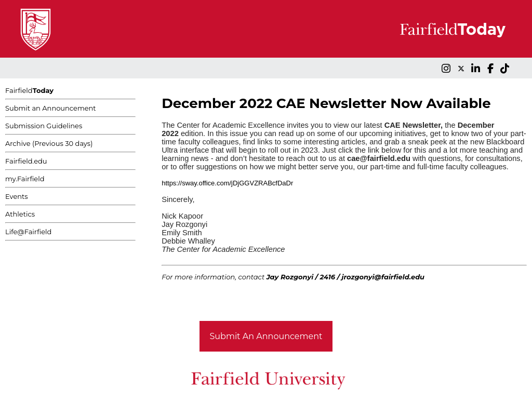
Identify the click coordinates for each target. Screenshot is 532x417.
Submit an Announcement (51, 108)
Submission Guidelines (44, 126)
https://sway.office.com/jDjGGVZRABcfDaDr (227, 183)
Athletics (20, 214)
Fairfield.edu (26, 161)
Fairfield (29, 90)
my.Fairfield (25, 179)
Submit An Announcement (266, 336)
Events (17, 196)
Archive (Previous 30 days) (49, 143)
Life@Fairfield (28, 232)
